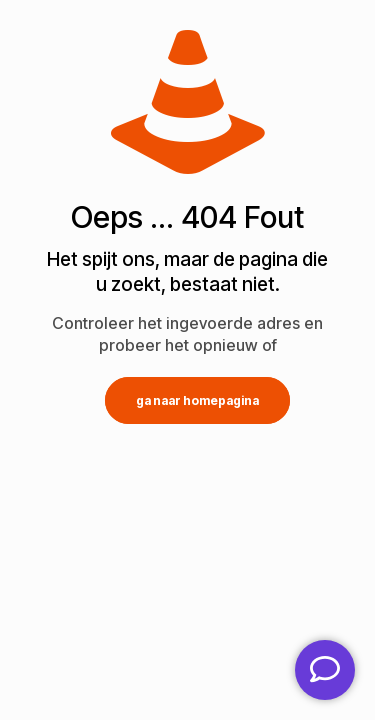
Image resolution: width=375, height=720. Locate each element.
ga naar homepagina (197, 400)
